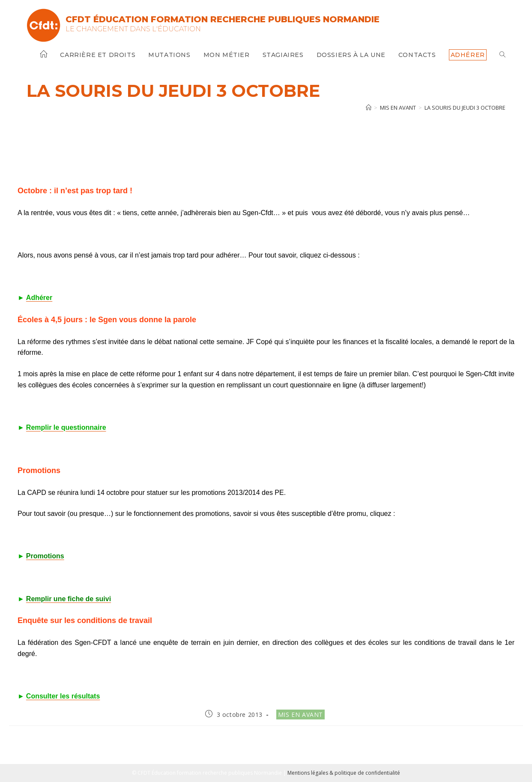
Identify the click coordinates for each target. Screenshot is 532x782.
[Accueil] (369, 108)
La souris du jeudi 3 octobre (465, 108)
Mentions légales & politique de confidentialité (344, 773)
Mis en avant (300, 715)
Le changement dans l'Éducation (133, 29)
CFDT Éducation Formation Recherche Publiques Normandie (223, 19)
